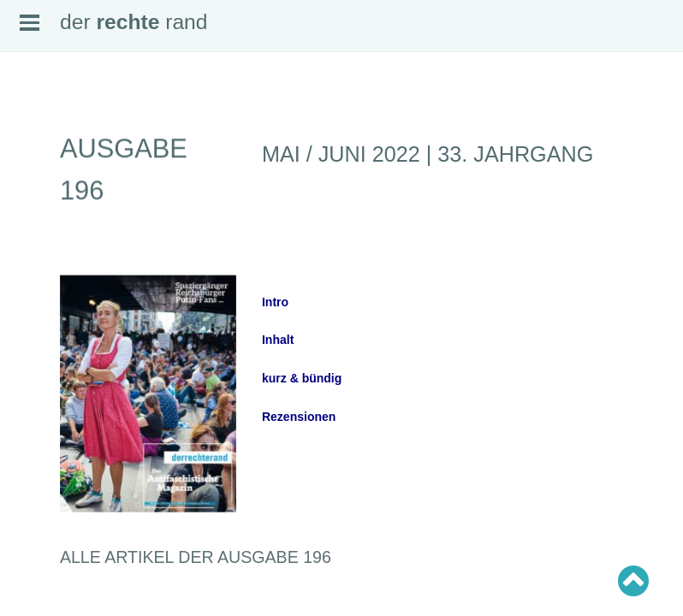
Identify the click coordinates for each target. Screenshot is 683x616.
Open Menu (30, 23)
